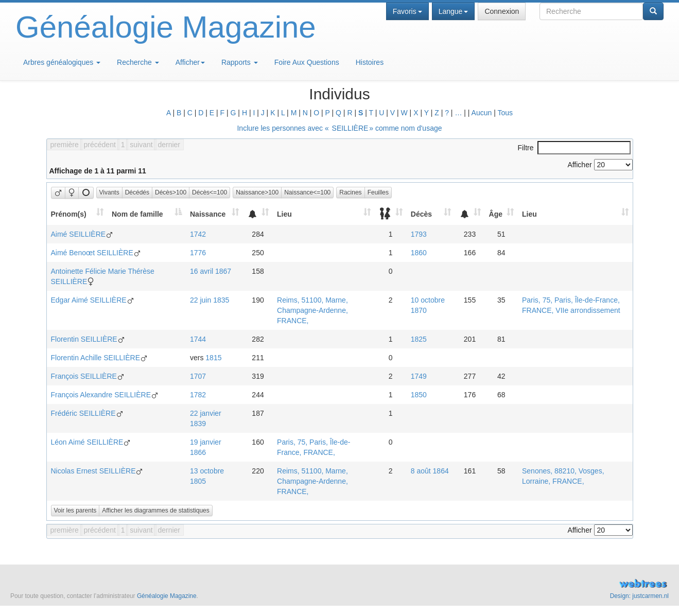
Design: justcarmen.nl (639, 596)
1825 (419, 339)
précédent (100, 145)
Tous (505, 113)
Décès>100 (171, 192)
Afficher (190, 62)
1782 (198, 395)
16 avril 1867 (211, 271)
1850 (419, 395)
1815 (213, 358)
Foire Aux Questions (307, 62)
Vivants (109, 192)
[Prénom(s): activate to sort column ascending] (77, 214)
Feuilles (378, 192)
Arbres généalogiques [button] (62, 62)
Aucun (482, 113)
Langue (454, 11)
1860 (419, 253)
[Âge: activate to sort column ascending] (501, 214)
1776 (198, 253)
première (65, 145)
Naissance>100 (257, 192)
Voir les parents (75, 511)
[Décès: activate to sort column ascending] (431, 214)
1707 (198, 376)
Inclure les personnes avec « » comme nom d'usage (339, 128)
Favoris (407, 11)
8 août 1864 (430, 471)
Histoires (370, 62)
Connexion (502, 11)
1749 (419, 376)
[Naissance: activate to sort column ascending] (214, 214)
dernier (169, 145)
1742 (198, 234)
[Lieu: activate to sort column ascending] (324, 214)
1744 (198, 339)
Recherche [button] (138, 62)
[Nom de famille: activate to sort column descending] (147, 214)
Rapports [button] (240, 62)
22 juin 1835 (210, 300)
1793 (419, 234)
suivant (141, 145)
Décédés (137, 192)
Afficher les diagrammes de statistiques (156, 511)
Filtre (574, 148)
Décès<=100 (210, 192)
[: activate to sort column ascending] (258, 214)
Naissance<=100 (307, 192)
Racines (350, 192)
